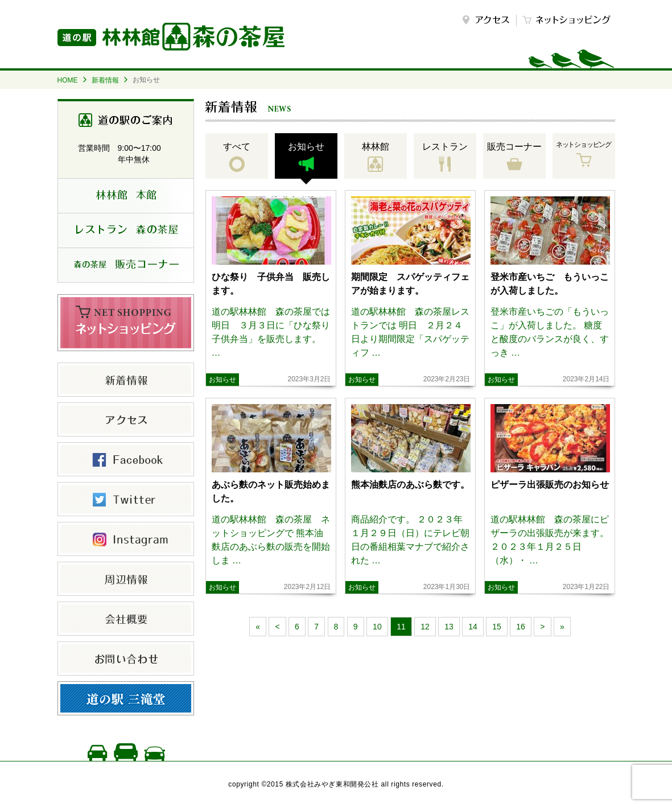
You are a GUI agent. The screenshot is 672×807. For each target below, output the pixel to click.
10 (377, 627)
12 (425, 627)
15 (497, 627)
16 (521, 627)
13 (449, 627)
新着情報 (105, 80)
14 (473, 627)
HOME (68, 80)
